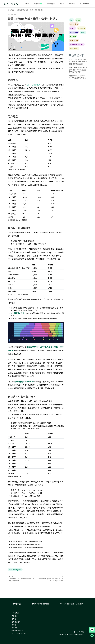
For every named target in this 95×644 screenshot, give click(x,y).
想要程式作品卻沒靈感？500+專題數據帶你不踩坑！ (78, 77)
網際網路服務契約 (17, 631)
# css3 (78, 20)
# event (72, 28)
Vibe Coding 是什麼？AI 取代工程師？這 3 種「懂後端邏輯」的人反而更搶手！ (78, 62)
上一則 (22, 578)
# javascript (74, 32)
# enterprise (74, 48)
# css (72, 20)
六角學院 (16, 604)
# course (73, 36)
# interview (74, 24)
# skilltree (82, 28)
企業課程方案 (16, 622)
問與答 (14, 625)
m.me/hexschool (40, 604)
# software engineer (77, 44)
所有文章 (11, 10)
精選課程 (14, 616)
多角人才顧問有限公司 (19, 634)
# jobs (83, 32)
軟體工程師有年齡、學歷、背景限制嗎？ (33, 19)
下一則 (50, 578)
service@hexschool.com (72, 604)
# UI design (74, 40)
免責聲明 (14, 628)
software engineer (15, 570)
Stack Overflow (33, 85)
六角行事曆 (15, 613)
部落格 (14, 619)
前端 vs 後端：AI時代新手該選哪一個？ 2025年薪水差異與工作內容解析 (78, 70)
